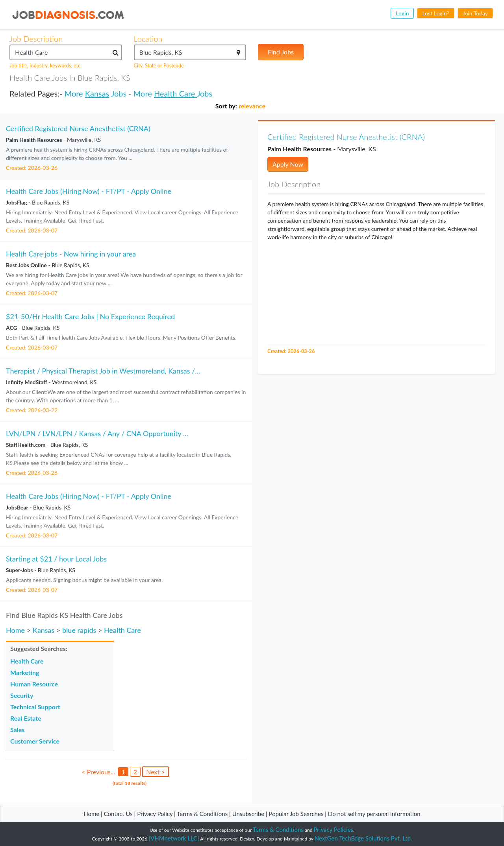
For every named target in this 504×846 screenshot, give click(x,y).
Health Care (175, 93)
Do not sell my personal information (374, 814)
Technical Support (35, 707)
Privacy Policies (334, 829)
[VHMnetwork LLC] (174, 838)
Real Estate (26, 718)
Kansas (97, 93)
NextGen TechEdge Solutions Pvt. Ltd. (363, 838)
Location (148, 39)
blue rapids (79, 630)
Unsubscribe (248, 814)
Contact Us (118, 814)
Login (402, 13)
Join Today (475, 13)
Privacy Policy (155, 814)
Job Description (36, 39)
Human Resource (34, 684)
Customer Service (35, 741)
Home (15, 630)
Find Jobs (281, 52)
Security (22, 695)
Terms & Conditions (203, 814)
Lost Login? (435, 13)
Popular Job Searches (296, 814)
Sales (17, 730)
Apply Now (288, 164)
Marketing (25, 672)
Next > (155, 772)
